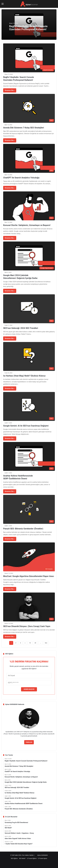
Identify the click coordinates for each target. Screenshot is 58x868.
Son (46, 643)
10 (30, 643)
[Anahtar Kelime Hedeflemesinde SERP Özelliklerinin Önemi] (29, 456)
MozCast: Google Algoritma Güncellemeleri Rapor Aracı (29, 576)
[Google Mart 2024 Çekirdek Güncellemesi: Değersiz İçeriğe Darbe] (29, 256)
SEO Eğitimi (14, 858)
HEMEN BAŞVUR (29, 689)
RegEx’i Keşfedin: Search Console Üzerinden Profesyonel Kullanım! (28, 28)
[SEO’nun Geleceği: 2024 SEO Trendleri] (29, 309)
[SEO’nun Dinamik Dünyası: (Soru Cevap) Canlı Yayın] (29, 607)
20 (35, 643)
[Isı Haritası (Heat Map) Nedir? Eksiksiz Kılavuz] (29, 356)
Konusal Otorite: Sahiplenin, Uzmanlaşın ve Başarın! (27, 225)
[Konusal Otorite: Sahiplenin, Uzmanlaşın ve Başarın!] (29, 206)
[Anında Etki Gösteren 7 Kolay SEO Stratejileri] (29, 108)
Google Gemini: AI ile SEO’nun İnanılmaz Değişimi (26, 426)
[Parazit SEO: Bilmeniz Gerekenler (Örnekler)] (29, 509)
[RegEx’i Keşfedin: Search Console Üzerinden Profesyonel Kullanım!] (29, 58)
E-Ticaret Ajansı (43, 858)
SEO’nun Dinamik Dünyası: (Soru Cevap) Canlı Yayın (27, 626)
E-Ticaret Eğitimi (32, 858)
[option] (29, 25)
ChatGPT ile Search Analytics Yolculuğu (21, 178)
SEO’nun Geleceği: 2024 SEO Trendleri (21, 328)
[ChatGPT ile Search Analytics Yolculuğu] (29, 158)
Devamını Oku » (10, 90)
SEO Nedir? (22, 858)
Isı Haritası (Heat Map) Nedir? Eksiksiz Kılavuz (24, 376)
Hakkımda (29, 742)
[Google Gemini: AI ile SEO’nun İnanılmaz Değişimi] (29, 406)
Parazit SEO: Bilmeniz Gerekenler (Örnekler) (23, 529)
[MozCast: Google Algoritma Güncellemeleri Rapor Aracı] (29, 557)
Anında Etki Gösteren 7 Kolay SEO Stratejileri (24, 128)
